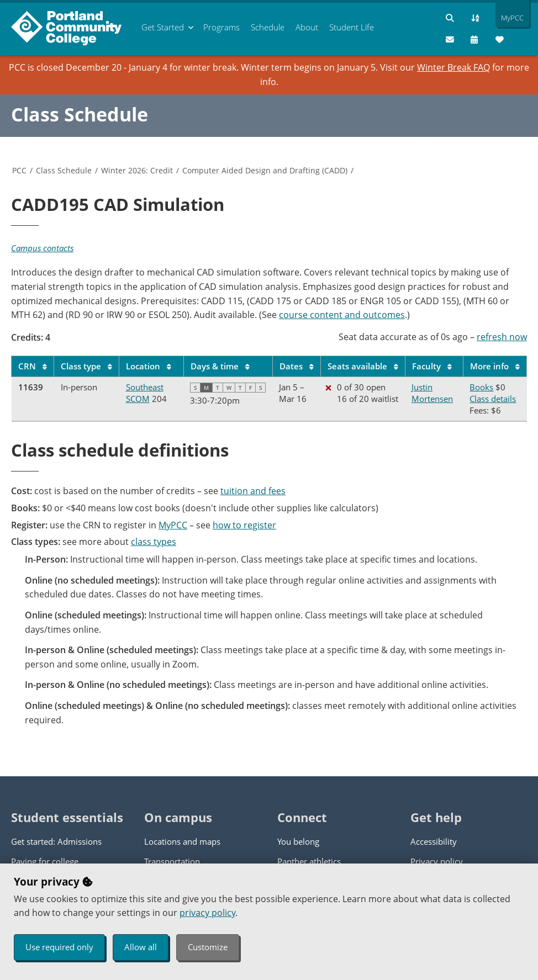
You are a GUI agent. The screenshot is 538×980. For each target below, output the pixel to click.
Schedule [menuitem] (268, 27)
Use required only (59, 947)
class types (154, 542)
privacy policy (207, 913)
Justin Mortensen (432, 393)
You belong (298, 841)
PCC (19, 170)
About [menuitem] (307, 27)
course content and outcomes (342, 315)
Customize (208, 947)
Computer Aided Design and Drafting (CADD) (265, 170)
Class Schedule (80, 114)
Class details (493, 399)
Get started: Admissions (56, 841)
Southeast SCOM (145, 393)
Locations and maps (182, 841)
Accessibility (434, 841)
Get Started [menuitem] (163, 27)
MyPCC (173, 525)
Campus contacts (42, 248)
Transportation (172, 861)
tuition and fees (253, 491)
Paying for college (45, 861)
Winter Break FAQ (453, 67)
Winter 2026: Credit (137, 170)
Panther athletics (309, 861)
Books (481, 387)
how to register (244, 525)
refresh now (502, 337)
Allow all (141, 947)
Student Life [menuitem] (352, 27)
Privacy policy (437, 861)
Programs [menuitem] (221, 27)
